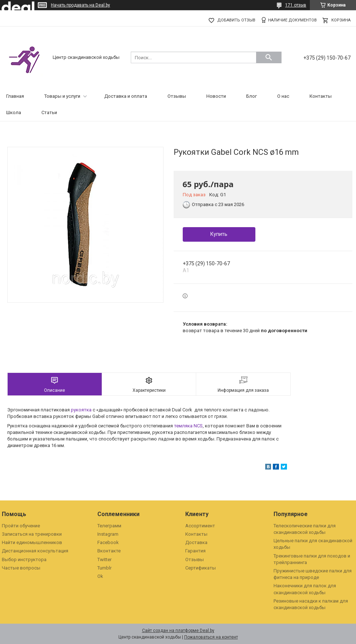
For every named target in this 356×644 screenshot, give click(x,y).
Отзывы (177, 96)
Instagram (108, 534)
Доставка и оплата (126, 96)
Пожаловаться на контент (211, 637)
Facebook (108, 542)
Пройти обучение (21, 526)
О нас (283, 96)
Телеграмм (109, 526)
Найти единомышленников (32, 542)
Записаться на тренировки (32, 534)
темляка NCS (188, 426)
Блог (252, 96)
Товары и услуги (62, 96)
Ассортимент (200, 526)
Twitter (104, 560)
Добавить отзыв (236, 20)
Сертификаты (201, 568)
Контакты (321, 96)
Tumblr (104, 568)
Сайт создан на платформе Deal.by (178, 631)
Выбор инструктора (24, 560)
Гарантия (195, 551)
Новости (216, 96)
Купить (219, 234)
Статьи (49, 112)
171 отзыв (296, 5)
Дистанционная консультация (35, 551)
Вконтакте (109, 551)
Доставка (196, 542)
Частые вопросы (21, 568)
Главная (15, 96)
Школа (14, 112)
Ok (100, 576)
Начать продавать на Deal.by (80, 5)
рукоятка (81, 410)
